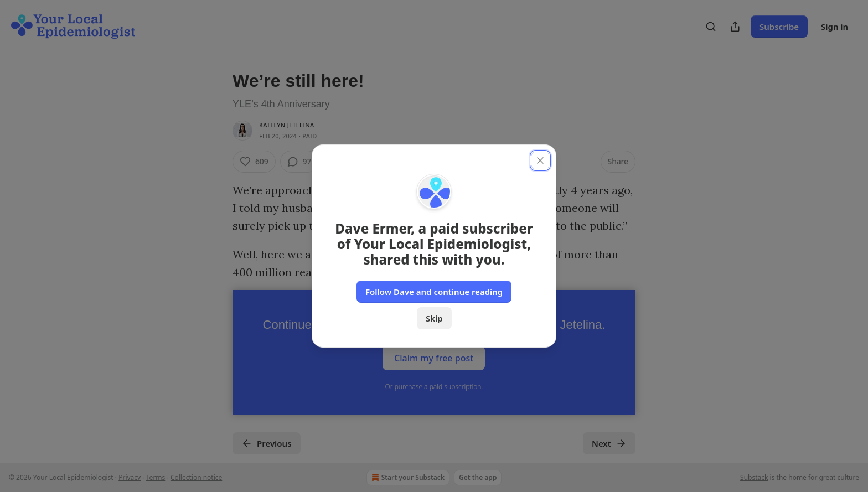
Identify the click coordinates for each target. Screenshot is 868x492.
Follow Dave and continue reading (434, 292)
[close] (540, 160)
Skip (434, 318)
